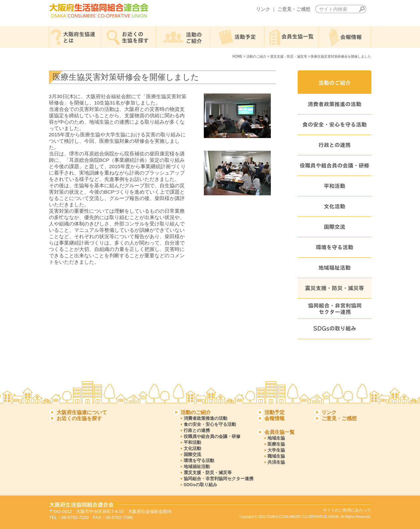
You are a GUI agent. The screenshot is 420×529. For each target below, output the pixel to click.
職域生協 (276, 456)
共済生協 (276, 462)
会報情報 (275, 418)
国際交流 (192, 454)
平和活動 (192, 442)
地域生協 (276, 438)
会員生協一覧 (280, 432)
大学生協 (276, 450)
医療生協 (276, 444)
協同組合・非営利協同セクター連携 (219, 479)
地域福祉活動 (197, 467)
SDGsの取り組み (200, 485)
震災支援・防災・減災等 (289, 56)
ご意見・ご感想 (294, 9)
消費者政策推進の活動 (205, 418)
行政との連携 (197, 430)
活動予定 (275, 412)
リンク (263, 9)
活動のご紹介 (256, 56)
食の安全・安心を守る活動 (210, 424)
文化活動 (192, 448)
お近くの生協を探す (79, 418)
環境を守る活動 (199, 460)
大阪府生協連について (82, 412)
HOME (237, 56)
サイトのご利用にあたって (347, 510)
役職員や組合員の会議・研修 (212, 436)
